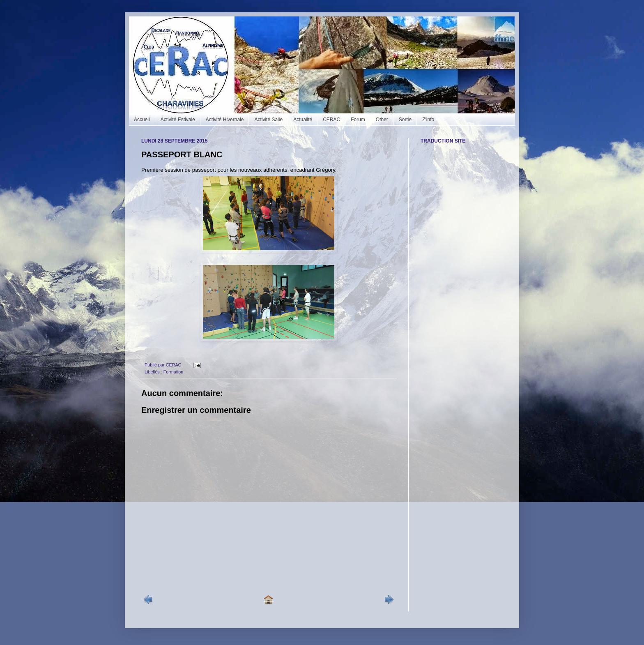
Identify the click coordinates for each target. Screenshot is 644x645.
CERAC (331, 120)
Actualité (303, 120)
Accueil (142, 120)
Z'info (428, 120)
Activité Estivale (178, 120)
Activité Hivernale (225, 120)
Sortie (405, 120)
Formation (174, 372)
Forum (358, 120)
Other (382, 120)
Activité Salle (268, 120)
